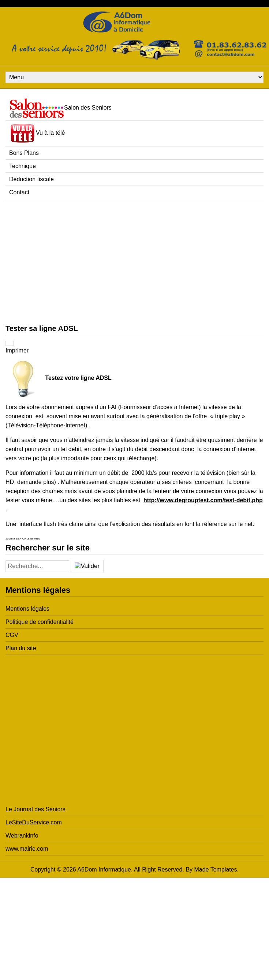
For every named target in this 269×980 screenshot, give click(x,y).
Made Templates (216, 870)
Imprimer (17, 350)
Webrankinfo (22, 836)
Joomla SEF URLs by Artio (23, 539)
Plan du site (21, 648)
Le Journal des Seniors (36, 809)
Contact (19, 192)
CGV (12, 635)
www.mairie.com (27, 849)
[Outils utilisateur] (10, 343)
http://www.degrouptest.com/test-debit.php (203, 500)
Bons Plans (24, 153)
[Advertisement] (69, 262)
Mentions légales (27, 609)
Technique (23, 166)
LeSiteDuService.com (34, 822)
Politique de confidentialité (40, 622)
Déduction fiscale (31, 179)
